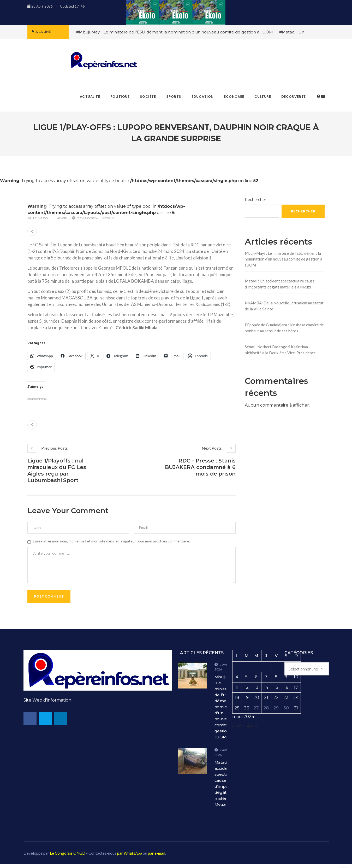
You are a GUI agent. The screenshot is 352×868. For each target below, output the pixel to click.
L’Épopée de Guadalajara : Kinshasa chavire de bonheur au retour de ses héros (284, 328)
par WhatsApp (130, 857)
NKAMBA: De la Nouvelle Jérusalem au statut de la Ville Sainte (284, 306)
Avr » (252, 730)
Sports (108, 218)
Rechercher (255, 200)
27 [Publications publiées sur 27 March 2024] (256, 712)
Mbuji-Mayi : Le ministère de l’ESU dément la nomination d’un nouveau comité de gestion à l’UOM (284, 259)
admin (62, 218)
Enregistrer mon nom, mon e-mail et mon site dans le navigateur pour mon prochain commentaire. (111, 541)
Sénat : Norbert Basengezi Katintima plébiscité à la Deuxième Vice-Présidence (280, 350)
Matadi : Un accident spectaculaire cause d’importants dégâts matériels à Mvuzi (280, 284)
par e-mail (157, 857)
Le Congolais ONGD (68, 857)
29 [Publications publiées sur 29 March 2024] (276, 712)
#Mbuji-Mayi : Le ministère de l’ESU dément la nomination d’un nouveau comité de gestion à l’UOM (175, 32)
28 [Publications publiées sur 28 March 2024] (266, 712)
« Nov (238, 730)
